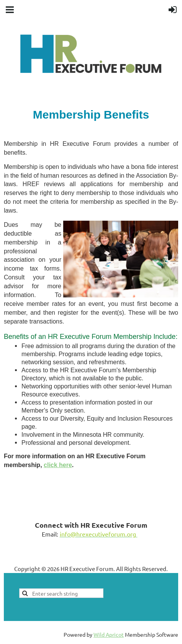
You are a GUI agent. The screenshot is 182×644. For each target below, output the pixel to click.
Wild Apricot (109, 634)
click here (58, 465)
